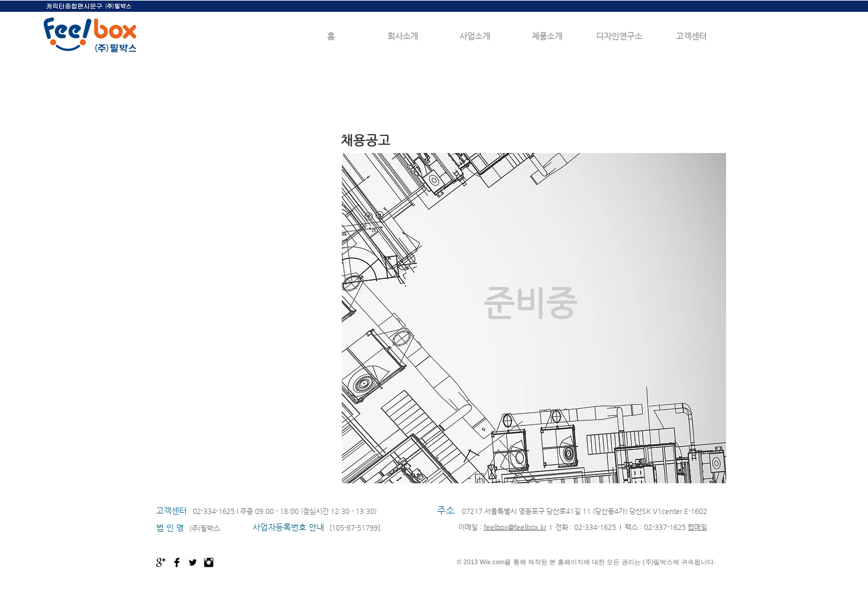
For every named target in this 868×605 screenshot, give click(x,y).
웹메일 (697, 527)
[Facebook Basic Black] (177, 562)
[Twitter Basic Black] (193, 562)
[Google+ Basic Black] (161, 562)
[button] (403, 36)
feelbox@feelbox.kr (515, 527)
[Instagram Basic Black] (209, 562)
